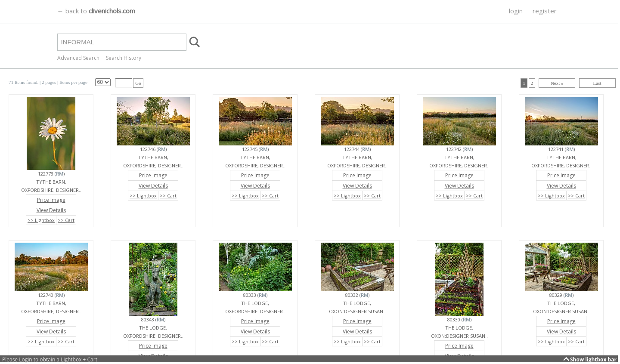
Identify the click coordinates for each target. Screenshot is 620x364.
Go (138, 83)
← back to (96, 11)
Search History (124, 58)
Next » (557, 83)
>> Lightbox (41, 220)
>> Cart (66, 220)
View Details (51, 210)
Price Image (51, 200)
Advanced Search (78, 58)
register (545, 11)
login (516, 11)
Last (597, 83)
